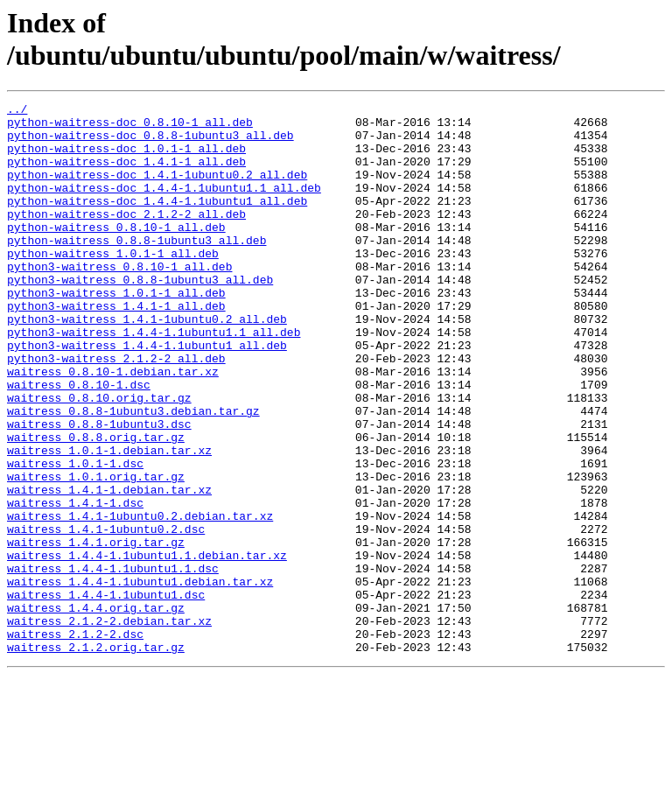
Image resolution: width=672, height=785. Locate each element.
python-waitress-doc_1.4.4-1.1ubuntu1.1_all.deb (164, 206)
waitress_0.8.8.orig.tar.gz (96, 505)
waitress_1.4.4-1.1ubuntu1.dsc (106, 694)
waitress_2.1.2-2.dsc (75, 741)
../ (17, 111)
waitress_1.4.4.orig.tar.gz (96, 710)
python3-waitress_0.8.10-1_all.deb (119, 300)
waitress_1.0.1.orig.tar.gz (96, 552)
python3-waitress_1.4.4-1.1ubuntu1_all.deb (147, 395)
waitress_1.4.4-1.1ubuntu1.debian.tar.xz (140, 678)
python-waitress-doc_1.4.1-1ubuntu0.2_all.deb (157, 190)
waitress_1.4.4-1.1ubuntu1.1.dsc (113, 662)
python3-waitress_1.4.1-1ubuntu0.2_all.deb (147, 363)
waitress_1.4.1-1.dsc (75, 584)
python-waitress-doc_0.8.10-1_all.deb (130, 127)
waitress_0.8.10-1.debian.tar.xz (113, 426)
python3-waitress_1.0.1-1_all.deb (116, 332)
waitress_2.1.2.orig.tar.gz (96, 757)
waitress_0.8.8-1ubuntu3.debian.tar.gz (133, 473)
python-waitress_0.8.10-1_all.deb (116, 253)
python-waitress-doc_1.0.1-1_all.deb (126, 158)
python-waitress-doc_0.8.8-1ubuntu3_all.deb (150, 143)
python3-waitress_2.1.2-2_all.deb (116, 410)
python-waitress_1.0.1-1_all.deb (113, 284)
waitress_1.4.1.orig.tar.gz (96, 631)
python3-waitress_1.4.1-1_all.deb (116, 347)
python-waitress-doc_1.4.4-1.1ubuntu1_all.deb (157, 221)
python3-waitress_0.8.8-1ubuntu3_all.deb (140, 316)
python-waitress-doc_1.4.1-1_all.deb (126, 174)
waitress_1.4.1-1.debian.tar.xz (109, 568)
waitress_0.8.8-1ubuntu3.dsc (99, 489)
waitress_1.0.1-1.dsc (75, 536)
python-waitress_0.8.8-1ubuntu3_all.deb (136, 269)
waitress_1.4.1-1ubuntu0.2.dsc (106, 615)
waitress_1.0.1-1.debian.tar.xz (109, 521)
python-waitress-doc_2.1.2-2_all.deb (126, 237)
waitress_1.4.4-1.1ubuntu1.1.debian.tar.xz (147, 647)
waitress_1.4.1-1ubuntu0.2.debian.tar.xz (140, 599)
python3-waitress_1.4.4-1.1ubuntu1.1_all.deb (154, 379)
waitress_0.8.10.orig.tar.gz (99, 458)
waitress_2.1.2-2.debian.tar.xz (109, 725)
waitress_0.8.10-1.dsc (79, 442)
